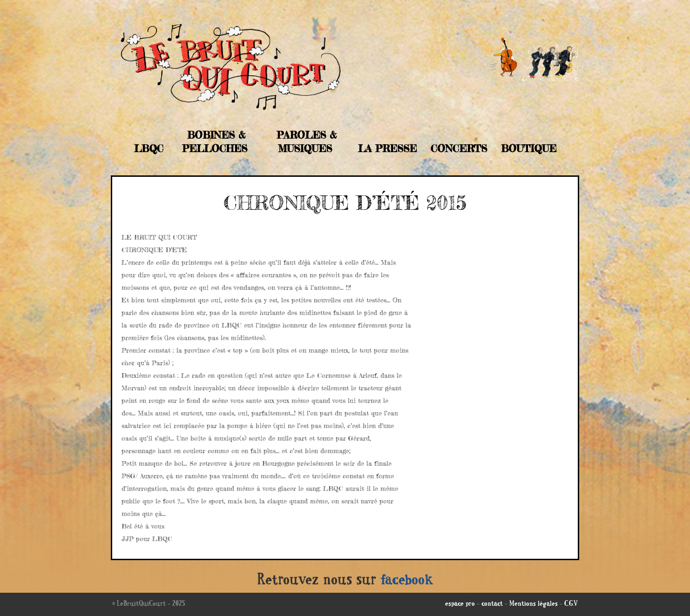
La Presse (387, 148)
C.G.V (571, 604)
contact (492, 604)
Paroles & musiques (307, 142)
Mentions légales (534, 604)
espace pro (460, 604)
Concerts (459, 148)
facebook (407, 581)
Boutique (529, 148)
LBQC (149, 148)
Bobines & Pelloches (215, 142)
